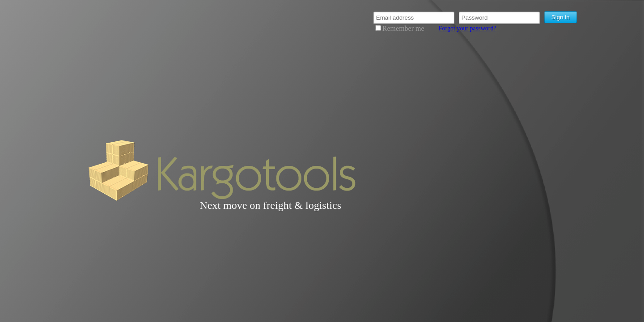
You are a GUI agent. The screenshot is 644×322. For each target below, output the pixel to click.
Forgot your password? (468, 28)
